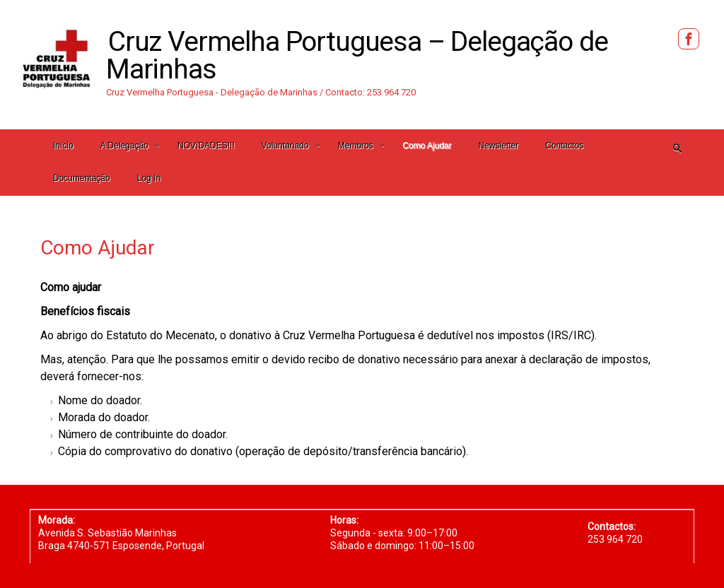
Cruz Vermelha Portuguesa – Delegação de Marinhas (357, 55)
